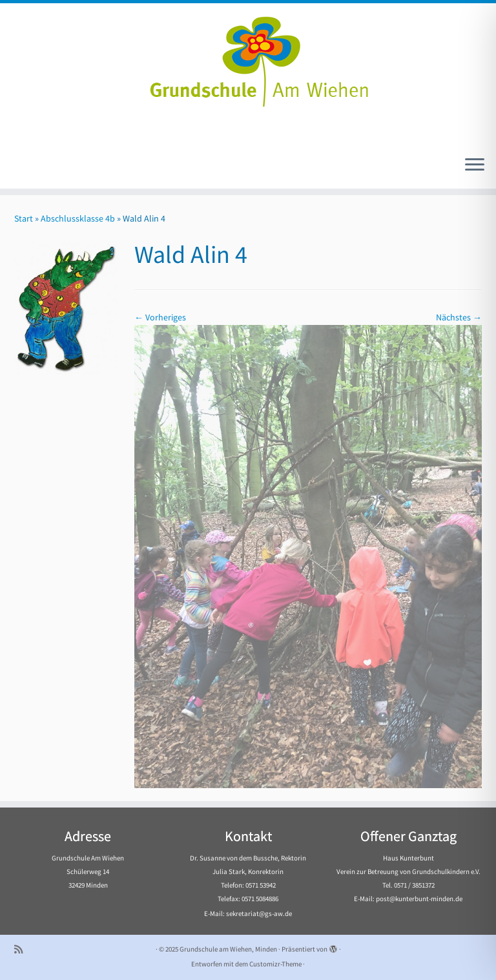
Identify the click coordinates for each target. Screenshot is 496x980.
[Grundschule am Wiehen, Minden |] (248, 58)
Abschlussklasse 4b (78, 218)
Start (24, 218)
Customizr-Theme (275, 964)
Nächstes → (459, 317)
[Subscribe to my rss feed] (23, 949)
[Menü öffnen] (475, 165)
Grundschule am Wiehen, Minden (228, 949)
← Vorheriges (160, 317)
